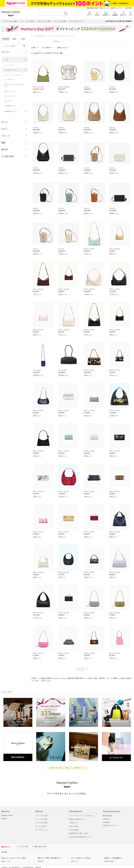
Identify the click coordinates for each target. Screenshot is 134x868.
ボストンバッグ (10, 91)
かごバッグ (8, 101)
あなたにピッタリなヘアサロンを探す (14, 853)
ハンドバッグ (9, 80)
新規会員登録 (108, 810)
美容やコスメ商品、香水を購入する (49, 853)
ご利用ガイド (74, 817)
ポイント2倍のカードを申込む (81, 853)
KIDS (23, 39)
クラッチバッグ (10, 96)
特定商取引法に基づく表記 (78, 828)
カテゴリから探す (42, 817)
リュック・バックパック (13, 75)
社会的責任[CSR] (28, 862)
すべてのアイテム (42, 824)
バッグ (6, 60)
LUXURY (40, 36)
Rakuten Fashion (7, 810)
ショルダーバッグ (11, 70)
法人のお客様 (74, 824)
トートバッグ (9, 65)
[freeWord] (14, 46)
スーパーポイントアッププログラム (82, 810)
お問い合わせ (74, 821)
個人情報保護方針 (15, 862)
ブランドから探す (42, 810)
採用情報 (38, 862)
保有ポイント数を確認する (113, 853)
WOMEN (6, 39)
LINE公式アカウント (110, 820)
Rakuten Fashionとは (76, 814)
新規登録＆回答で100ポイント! (98, 8)
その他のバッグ (10, 106)
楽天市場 (128, 8)
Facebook (106, 814)
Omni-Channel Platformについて (80, 831)
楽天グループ (116, 8)
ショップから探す (42, 814)
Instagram (106, 817)
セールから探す (41, 821)
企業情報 (4, 862)
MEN (14, 39)
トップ (33, 36)
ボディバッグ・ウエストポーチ (14, 86)
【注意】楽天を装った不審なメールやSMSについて (67, 762)
